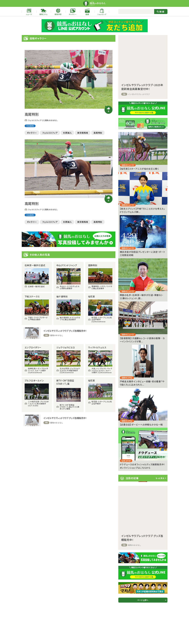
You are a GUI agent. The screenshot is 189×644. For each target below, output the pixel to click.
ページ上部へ (143, 600)
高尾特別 (98, 133)
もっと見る (160, 478)
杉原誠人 (67, 133)
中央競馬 (30, 126)
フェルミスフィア (50, 133)
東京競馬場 (83, 133)
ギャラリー (32, 133)
